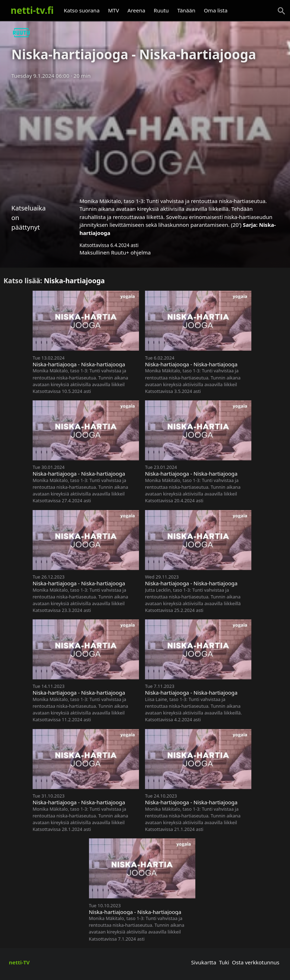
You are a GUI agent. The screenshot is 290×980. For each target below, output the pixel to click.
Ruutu (161, 10)
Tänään (186, 10)
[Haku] (281, 11)
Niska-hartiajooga (74, 281)
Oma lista (216, 10)
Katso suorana (82, 10)
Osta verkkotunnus (256, 962)
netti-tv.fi (32, 10)
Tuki (224, 962)
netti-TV (19, 962)
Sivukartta (204, 962)
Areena (136, 10)
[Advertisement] (145, 136)
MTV (114, 10)
